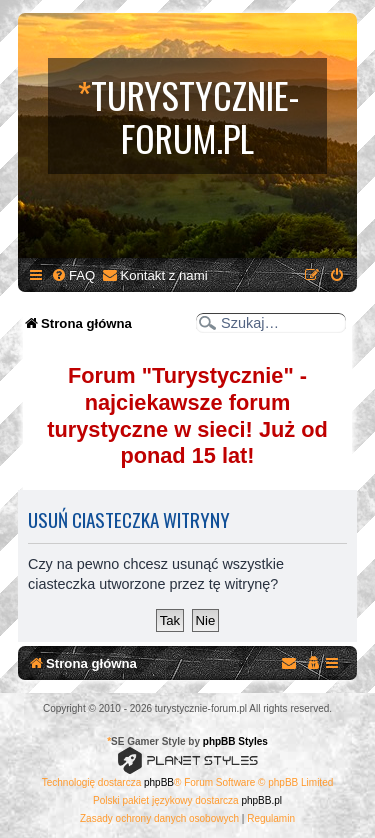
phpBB (159, 782)
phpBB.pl (261, 800)
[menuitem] (73, 275)
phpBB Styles (235, 741)
